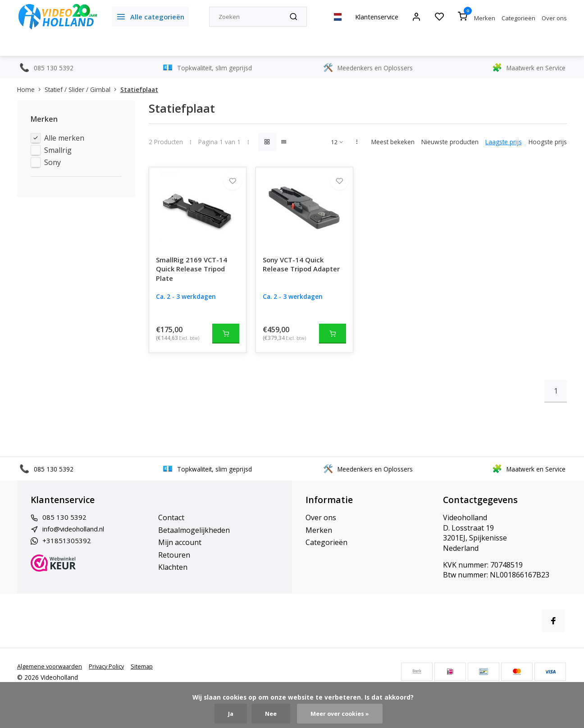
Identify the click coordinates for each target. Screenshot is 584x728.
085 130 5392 (64, 527)
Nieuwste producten (450, 142)
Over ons (554, 18)
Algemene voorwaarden (52, 675)
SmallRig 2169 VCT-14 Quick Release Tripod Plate (193, 279)
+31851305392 (67, 552)
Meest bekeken (393, 142)
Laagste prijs (504, 142)
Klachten (173, 576)
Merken (485, 18)
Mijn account (180, 552)
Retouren (174, 564)
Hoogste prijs (548, 142)
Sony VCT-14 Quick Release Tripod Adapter (295, 279)
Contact (171, 527)
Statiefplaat (139, 89)
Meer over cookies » (341, 713)
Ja (228, 713)
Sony (52, 162)
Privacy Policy (113, 675)
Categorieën (518, 18)
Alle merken (64, 138)
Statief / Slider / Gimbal (82, 89)
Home (31, 89)
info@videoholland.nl (78, 539)
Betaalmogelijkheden (194, 539)
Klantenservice (372, 17)
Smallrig (58, 150)
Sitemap (150, 675)
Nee (269, 713)
